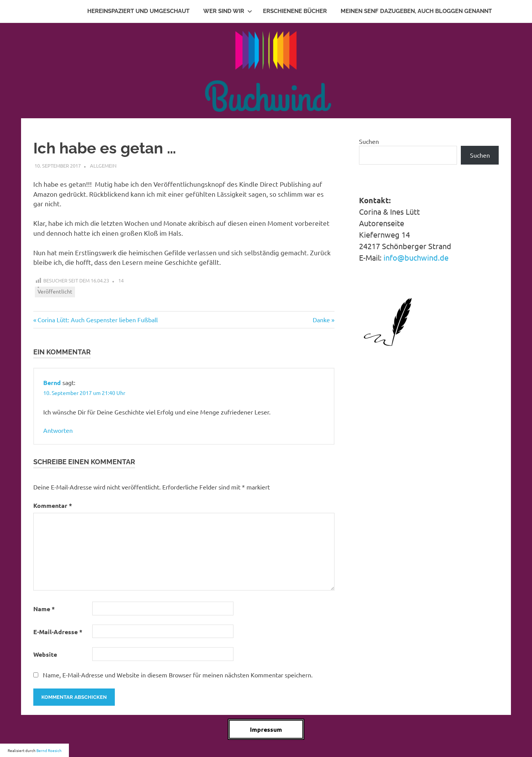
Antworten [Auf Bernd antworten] (58, 430)
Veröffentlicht (55, 291)
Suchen (369, 141)
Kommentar (53, 505)
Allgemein (103, 166)
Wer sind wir (228, 11)
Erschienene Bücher (295, 11)
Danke (324, 320)
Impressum (266, 729)
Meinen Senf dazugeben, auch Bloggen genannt (416, 11)
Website (45, 654)
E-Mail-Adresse (58, 632)
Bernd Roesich (49, 750)
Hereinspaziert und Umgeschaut (138, 11)
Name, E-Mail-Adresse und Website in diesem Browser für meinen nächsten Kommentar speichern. (178, 675)
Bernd (52, 383)
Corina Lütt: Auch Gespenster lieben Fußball (97, 320)
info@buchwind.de (416, 257)
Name (44, 609)
